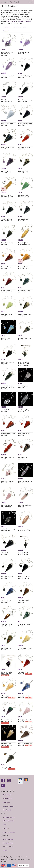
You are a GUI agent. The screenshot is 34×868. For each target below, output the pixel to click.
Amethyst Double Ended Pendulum (7, 673)
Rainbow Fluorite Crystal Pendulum (7, 721)
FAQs (4, 825)
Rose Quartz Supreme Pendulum (25, 506)
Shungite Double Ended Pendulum (24, 554)
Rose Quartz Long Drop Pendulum (7, 506)
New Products (7, 795)
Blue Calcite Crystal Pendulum (7, 124)
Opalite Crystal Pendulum (6, 339)
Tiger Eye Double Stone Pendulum (7, 625)
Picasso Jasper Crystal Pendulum (25, 339)
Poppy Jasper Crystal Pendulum (8, 363)
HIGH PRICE (17, 27)
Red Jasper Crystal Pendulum (24, 434)
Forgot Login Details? (9, 832)
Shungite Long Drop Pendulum (7, 577)
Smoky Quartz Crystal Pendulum (25, 744)
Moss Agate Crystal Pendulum (24, 291)
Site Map (5, 851)
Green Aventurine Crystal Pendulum (24, 196)
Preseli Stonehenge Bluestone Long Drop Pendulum (8, 387)
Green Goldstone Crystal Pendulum (7, 220)
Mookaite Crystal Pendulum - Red (6, 291)
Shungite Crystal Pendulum (6, 554)
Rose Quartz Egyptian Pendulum (25, 482)
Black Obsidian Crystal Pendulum (25, 77)
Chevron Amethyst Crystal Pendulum (7, 172)
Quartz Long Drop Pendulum (24, 411)
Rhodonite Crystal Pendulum (24, 458)
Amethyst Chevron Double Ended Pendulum (7, 54)
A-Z (25, 27)
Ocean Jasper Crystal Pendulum (25, 315)
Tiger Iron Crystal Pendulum (7, 768)
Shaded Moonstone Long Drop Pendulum (25, 530)
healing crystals (11, 21)
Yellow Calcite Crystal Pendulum (25, 649)
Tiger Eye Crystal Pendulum (24, 601)
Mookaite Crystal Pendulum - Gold (24, 268)
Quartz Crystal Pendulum (23, 387)
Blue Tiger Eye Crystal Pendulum (8, 148)
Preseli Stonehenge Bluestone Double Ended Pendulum (24, 364)
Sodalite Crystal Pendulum (6, 601)
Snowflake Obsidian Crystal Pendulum (24, 577)
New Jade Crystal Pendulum (7, 315)
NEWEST (6, 31)
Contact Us (6, 828)
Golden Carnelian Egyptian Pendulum (7, 196)
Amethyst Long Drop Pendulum (8, 77)
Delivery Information (8, 821)
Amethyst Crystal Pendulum (24, 53)
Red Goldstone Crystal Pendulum (8, 434)
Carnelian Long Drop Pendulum (25, 148)
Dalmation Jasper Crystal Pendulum (24, 172)
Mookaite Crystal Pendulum (6, 268)
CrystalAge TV (7, 810)
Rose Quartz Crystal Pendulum (25, 721)
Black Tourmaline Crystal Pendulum (7, 101)
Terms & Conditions (8, 839)
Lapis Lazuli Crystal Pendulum (24, 697)
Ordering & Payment (8, 817)
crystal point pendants (25, 21)
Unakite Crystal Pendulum (6, 649)
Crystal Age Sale (7, 799)
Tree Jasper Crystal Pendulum (24, 625)
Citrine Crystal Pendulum (6, 697)
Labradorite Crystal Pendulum (7, 244)
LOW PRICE (6, 27)
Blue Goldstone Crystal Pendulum (25, 124)
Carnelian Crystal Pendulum (24, 673)
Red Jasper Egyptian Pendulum (8, 458)
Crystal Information (8, 806)
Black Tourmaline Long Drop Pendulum (25, 101)
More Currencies (24, 866)
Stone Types (6, 802)
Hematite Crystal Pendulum (23, 220)
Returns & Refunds (8, 847)
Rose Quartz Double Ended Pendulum (8, 482)
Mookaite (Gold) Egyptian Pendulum (24, 244)
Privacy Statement (8, 843)
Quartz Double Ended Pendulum (8, 411)
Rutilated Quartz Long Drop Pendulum (8, 530)
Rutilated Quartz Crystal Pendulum (7, 744)
